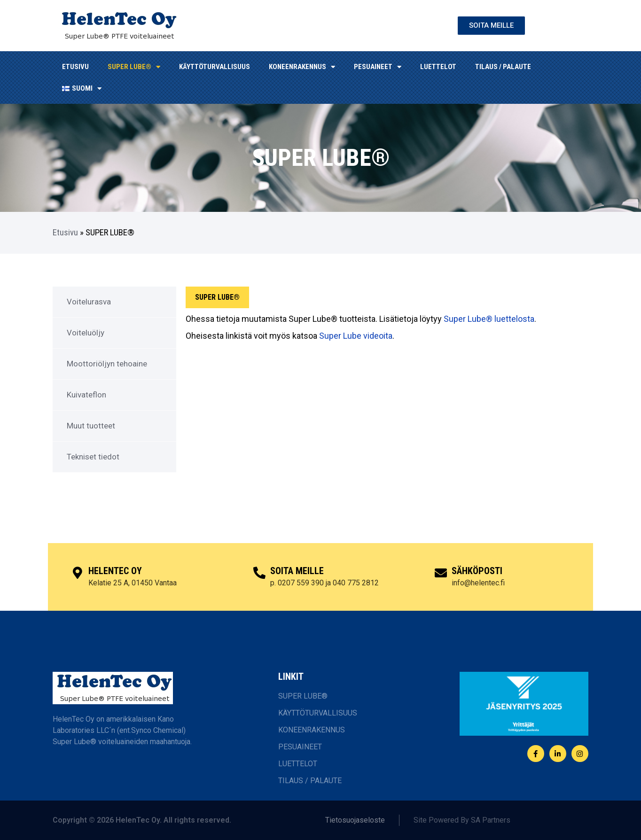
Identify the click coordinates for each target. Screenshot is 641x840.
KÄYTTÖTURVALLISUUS (215, 67)
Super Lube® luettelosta (489, 319)
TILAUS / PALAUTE (503, 67)
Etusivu (65, 232)
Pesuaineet (378, 67)
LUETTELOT (438, 67)
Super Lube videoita (356, 336)
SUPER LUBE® (134, 67)
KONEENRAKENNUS (302, 67)
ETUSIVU (75, 67)
